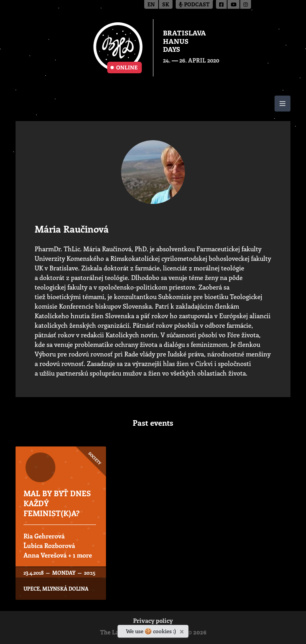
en (151, 5)
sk (166, 5)
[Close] (183, 630)
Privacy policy (153, 621)
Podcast (194, 5)
